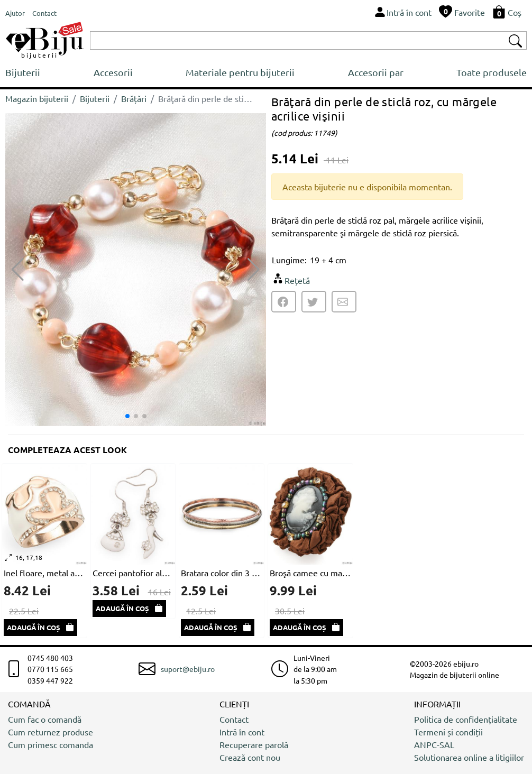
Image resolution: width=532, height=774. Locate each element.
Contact (234, 719)
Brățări (134, 98)
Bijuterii (23, 72)
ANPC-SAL (434, 744)
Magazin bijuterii (37, 98)
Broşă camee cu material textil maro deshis (310, 573)
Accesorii (113, 72)
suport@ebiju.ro (188, 669)
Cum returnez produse (51, 732)
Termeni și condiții (448, 732)
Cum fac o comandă (45, 719)
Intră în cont (242, 732)
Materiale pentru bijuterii (240, 72)
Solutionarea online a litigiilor (469, 757)
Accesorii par (376, 72)
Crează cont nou (250, 757)
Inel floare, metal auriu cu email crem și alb (44, 573)
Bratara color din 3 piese (222, 573)
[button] (254, 270)
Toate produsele (492, 72)
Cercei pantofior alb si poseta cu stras (133, 573)
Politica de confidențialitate (466, 719)
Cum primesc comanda (51, 744)
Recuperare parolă (254, 744)
